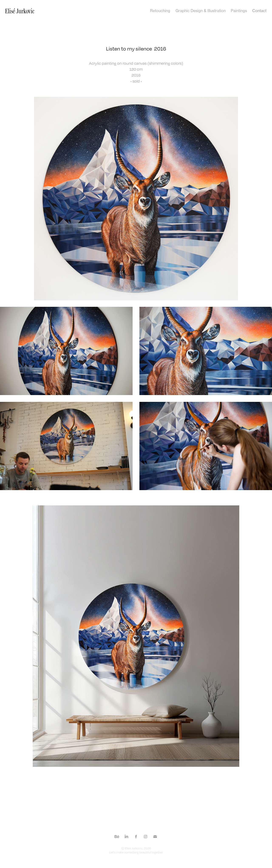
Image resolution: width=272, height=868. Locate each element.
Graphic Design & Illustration (201, 11)
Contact (259, 11)
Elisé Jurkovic (20, 11)
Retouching (160, 11)
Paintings (239, 11)
